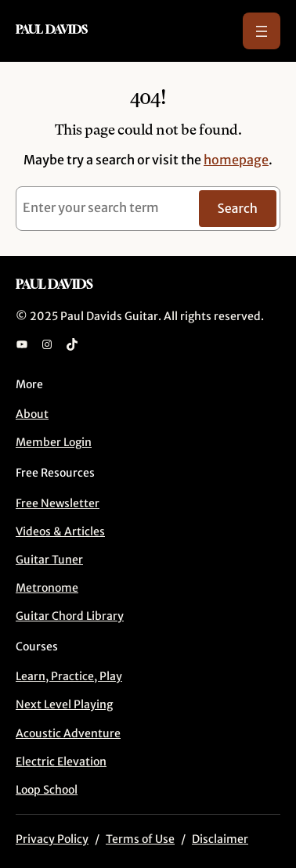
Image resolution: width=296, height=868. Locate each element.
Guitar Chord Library (70, 616)
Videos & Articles (60, 531)
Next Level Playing (64, 704)
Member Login (54, 442)
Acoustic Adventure (68, 733)
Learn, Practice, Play (69, 676)
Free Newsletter (58, 503)
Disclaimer (220, 839)
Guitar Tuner (49, 560)
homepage (236, 160)
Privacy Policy (52, 839)
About (32, 414)
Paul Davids (52, 29)
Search (238, 208)
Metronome (47, 588)
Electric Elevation (61, 762)
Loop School (47, 790)
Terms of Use (140, 839)
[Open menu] (262, 31)
